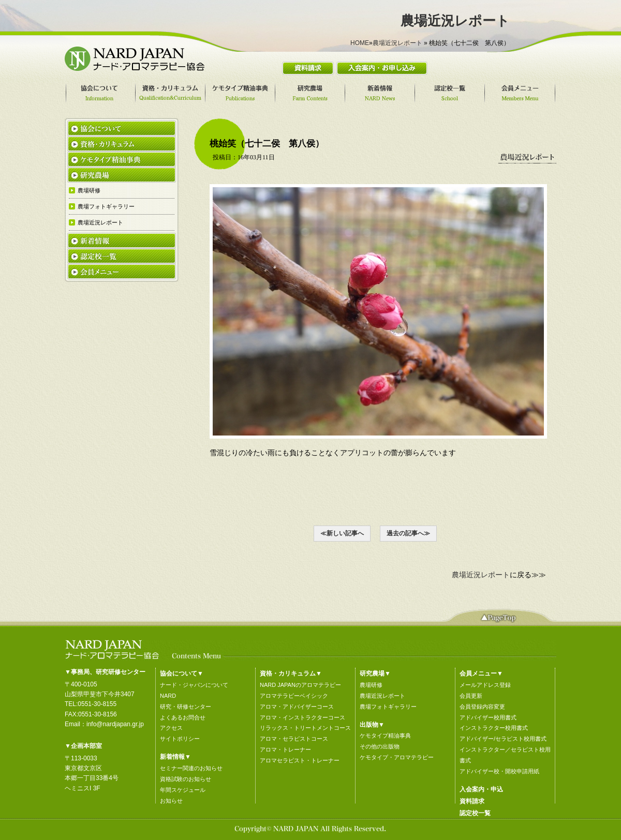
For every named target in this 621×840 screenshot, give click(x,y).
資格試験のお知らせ (186, 779)
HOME (360, 43)
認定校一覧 (475, 813)
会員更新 (471, 696)
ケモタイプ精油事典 (385, 736)
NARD (168, 696)
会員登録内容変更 (482, 707)
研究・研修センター (186, 707)
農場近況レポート (397, 43)
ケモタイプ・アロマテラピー (397, 757)
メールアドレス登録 (485, 685)
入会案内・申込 (481, 789)
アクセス (171, 728)
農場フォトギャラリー (388, 707)
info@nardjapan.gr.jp (115, 724)
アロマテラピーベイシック (294, 696)
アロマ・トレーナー (285, 749)
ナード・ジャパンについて (194, 685)
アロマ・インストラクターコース (302, 717)
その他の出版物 (380, 746)
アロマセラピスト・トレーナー (300, 760)
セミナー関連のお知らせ (191, 768)
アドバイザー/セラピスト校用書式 (503, 739)
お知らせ (171, 801)
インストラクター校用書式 (494, 728)
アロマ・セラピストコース (294, 739)
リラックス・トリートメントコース (305, 728)
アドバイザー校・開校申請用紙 (499, 771)
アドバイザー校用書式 (488, 717)
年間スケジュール (183, 790)
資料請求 (472, 801)
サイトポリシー (180, 739)
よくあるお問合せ (183, 717)
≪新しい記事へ (342, 533)
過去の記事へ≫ (408, 533)
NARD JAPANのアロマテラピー (300, 685)
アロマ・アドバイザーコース (297, 707)
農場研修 (371, 685)
